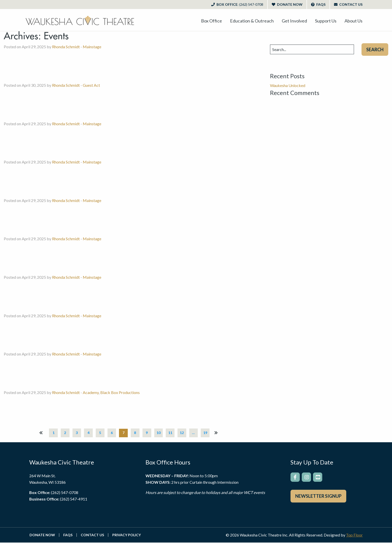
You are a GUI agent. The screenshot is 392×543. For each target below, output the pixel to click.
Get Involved (294, 21)
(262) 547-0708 (65, 493)
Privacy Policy (126, 535)
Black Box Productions (120, 392)
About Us (353, 21)
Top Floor (354, 535)
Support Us (326, 21)
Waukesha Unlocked (288, 85)
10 (159, 433)
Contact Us (348, 4)
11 (171, 433)
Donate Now (287, 4)
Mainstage (92, 47)
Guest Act (91, 85)
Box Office (237, 4)
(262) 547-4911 (74, 499)
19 (207, 433)
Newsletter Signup (318, 497)
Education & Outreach (252, 21)
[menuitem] (211, 21)
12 (183, 433)
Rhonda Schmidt (66, 47)
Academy (91, 392)
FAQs (318, 4)
